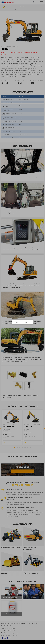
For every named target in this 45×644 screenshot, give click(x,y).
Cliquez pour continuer (22, 322)
